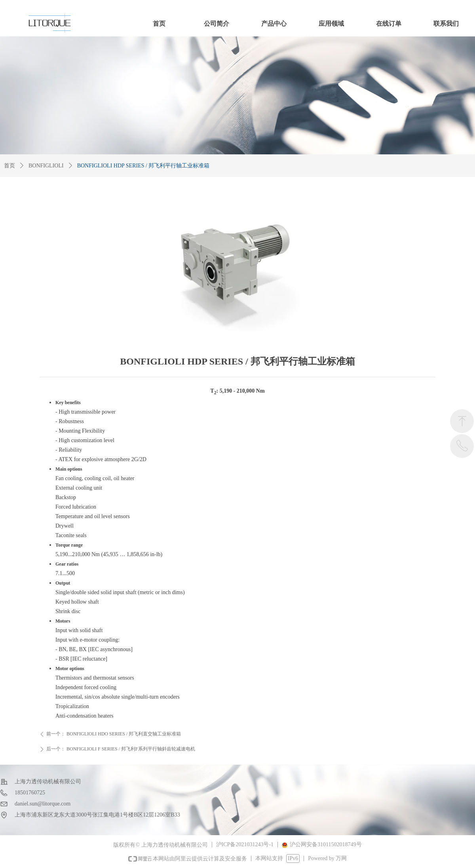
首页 (9, 166)
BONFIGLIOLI (46, 166)
